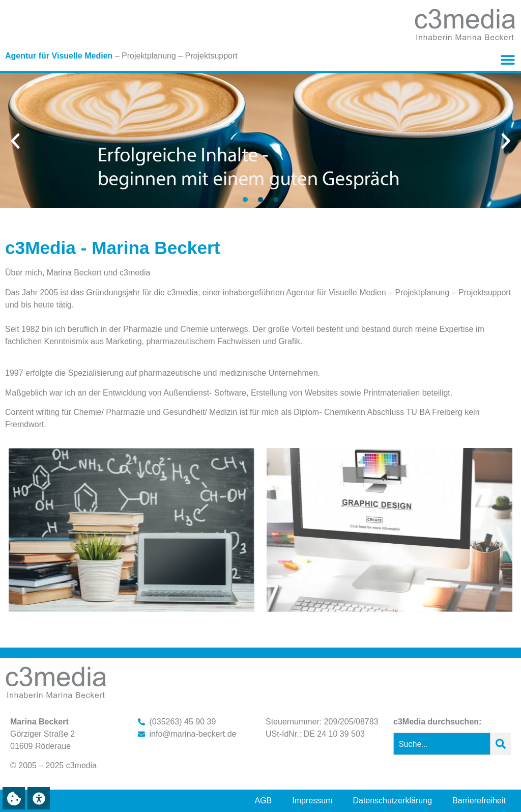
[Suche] (501, 744)
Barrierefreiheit (479, 801)
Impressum (312, 801)
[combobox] (442, 744)
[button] (508, 59)
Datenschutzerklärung (392, 801)
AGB (264, 801)
